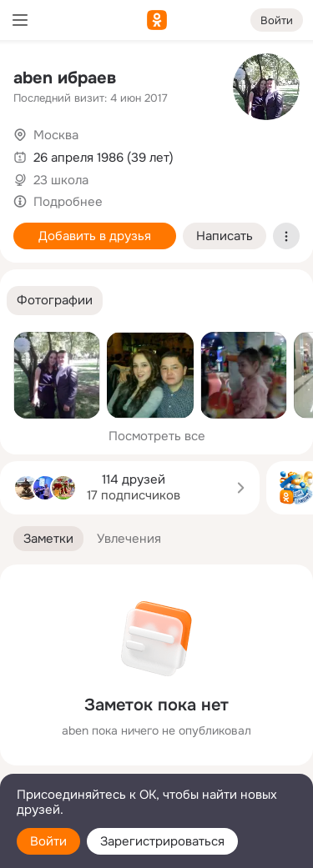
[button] (55, 301)
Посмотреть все (157, 436)
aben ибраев (65, 78)
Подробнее (68, 202)
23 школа (61, 180)
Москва (56, 135)
